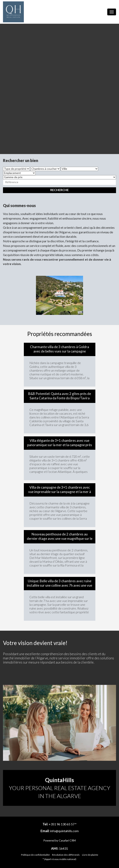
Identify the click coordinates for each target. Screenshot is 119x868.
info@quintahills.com (64, 831)
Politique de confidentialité (35, 855)
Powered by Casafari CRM (59, 840)
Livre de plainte (90, 855)
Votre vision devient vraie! (35, 643)
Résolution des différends (66, 855)
